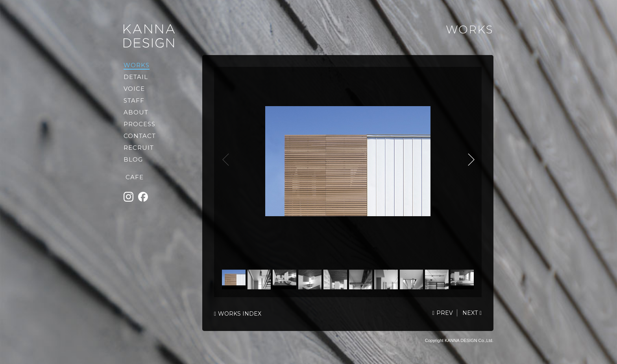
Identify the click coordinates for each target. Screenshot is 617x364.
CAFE (135, 177)
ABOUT (136, 112)
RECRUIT (139, 148)
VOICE (134, 89)
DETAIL (136, 77)
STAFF (134, 100)
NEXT (470, 160)
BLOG (133, 159)
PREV (445, 313)
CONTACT (140, 136)
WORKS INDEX (240, 314)
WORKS (137, 65)
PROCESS (139, 124)
